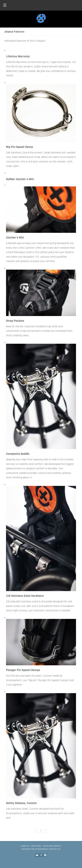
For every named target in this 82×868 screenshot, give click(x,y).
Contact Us (25, 846)
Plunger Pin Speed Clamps (23, 670)
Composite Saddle (18, 454)
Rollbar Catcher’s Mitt (20, 179)
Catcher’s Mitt (15, 238)
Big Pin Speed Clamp (19, 147)
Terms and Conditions (52, 846)
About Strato (36, 846)
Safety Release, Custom (21, 803)
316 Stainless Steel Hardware (25, 596)
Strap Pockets (15, 321)
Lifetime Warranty (18, 56)
